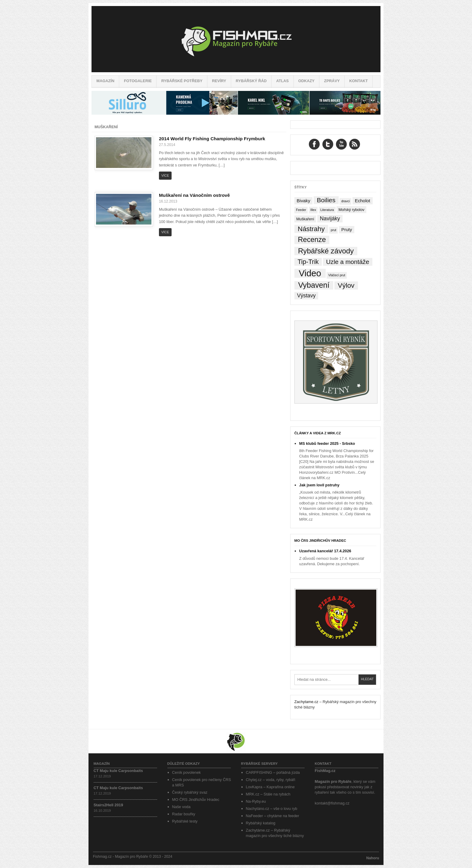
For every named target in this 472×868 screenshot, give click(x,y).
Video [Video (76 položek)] (310, 273)
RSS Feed (355, 144)
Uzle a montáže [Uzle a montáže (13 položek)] (348, 262)
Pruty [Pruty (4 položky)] (347, 229)
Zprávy (332, 81)
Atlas (282, 81)
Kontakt (359, 81)
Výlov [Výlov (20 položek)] (346, 285)
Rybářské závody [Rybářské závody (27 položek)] (326, 251)
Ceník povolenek (186, 772)
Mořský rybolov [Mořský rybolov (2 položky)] (352, 210)
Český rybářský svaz (190, 792)
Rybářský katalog (261, 823)
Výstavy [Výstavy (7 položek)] (306, 296)
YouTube (341, 144)
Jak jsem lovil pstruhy (319, 485)
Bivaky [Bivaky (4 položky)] (303, 201)
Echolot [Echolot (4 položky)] (363, 201)
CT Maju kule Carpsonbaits (118, 771)
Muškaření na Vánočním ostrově (194, 195)
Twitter (328, 144)
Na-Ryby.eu (256, 801)
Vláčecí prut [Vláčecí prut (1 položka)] (337, 275)
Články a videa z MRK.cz (318, 433)
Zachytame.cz (306, 702)
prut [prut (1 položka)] (334, 230)
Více (165, 175)
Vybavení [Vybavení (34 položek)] (314, 285)
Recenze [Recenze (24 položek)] (312, 240)
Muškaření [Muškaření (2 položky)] (305, 219)
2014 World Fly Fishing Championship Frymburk (212, 139)
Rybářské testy (185, 821)
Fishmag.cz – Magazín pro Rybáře (236, 39)
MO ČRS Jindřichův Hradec (320, 541)
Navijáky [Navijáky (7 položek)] (330, 219)
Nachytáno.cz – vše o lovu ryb (272, 809)
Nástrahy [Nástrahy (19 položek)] (311, 229)
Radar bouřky (184, 814)
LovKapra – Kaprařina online (270, 787)
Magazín (105, 81)
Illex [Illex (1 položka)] (313, 210)
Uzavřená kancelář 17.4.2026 (325, 551)
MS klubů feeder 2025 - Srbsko (327, 443)
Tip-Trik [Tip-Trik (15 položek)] (308, 262)
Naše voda (181, 807)
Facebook (314, 144)
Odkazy (306, 81)
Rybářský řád (251, 81)
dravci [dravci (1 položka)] (346, 201)
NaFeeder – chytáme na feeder (273, 816)
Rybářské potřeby (182, 81)
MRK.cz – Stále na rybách (268, 794)
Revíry (219, 81)
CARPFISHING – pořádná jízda (273, 772)
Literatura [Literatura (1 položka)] (327, 210)
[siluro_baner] (236, 113)
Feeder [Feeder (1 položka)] (301, 210)
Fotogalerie (138, 81)
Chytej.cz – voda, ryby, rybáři (271, 780)
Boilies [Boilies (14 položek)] (326, 200)
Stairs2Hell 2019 (108, 805)
